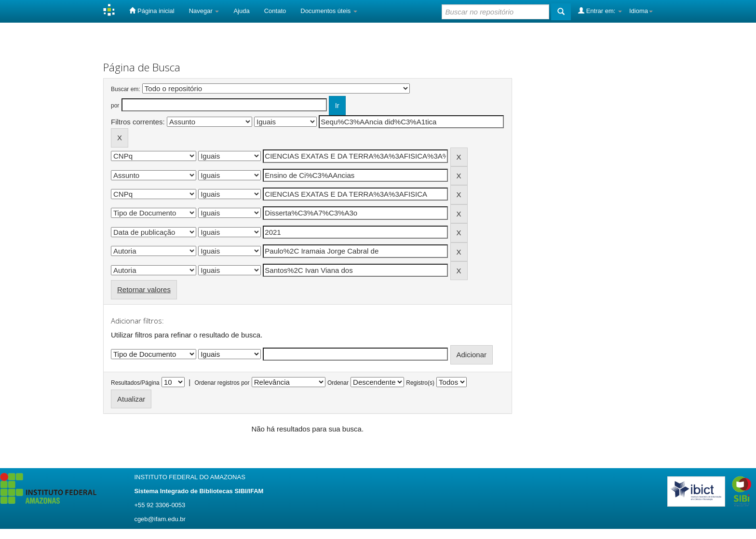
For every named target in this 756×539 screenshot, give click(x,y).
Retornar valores (144, 290)
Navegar (204, 11)
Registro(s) (420, 383)
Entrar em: (600, 11)
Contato (275, 11)
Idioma (641, 11)
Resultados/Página (135, 383)
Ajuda (241, 11)
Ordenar (338, 383)
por (115, 106)
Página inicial (152, 11)
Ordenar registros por (222, 383)
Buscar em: (126, 89)
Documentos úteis (329, 11)
